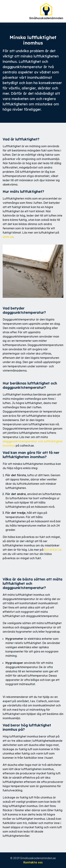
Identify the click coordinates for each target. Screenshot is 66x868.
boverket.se (53, 550)
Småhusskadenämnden (46, 11)
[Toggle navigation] (3, 11)
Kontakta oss (33, 862)
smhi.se (8, 237)
